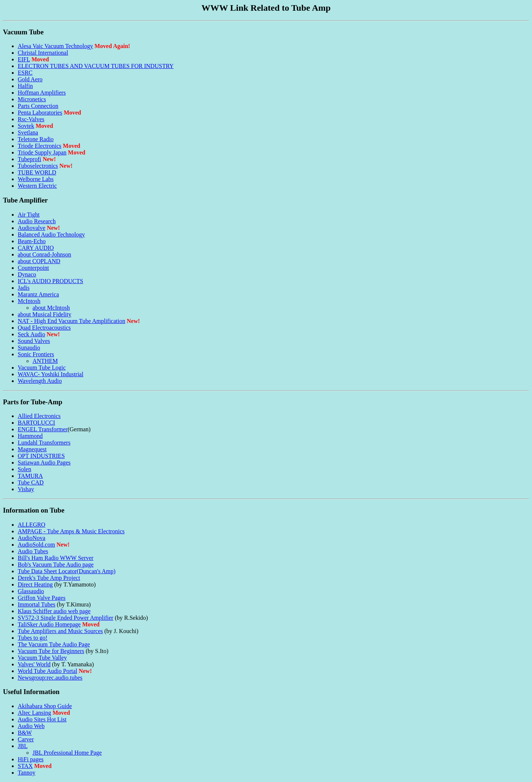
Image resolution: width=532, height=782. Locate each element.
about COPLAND (39, 261)
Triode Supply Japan (42, 152)
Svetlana (28, 132)
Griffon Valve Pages (42, 598)
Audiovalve (32, 228)
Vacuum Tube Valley (42, 658)
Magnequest (32, 449)
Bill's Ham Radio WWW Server (56, 558)
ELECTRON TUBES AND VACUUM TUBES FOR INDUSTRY (96, 66)
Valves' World (34, 664)
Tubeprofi (29, 159)
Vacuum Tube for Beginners (51, 651)
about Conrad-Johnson (44, 254)
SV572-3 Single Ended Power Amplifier (66, 618)
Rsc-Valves (31, 119)
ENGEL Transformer (43, 429)
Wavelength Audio (40, 381)
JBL (23, 746)
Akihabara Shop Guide (45, 706)
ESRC (25, 73)
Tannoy (27, 773)
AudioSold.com (36, 545)
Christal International (43, 53)
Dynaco (27, 274)
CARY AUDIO (36, 248)
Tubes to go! (33, 638)
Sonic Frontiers (36, 354)
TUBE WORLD (37, 172)
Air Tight (29, 215)
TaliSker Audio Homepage (49, 624)
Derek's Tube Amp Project (49, 578)
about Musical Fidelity (45, 314)
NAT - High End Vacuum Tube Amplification (71, 321)
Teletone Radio (36, 139)
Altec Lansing (34, 713)
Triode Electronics (40, 146)
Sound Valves (34, 341)
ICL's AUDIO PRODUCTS (50, 281)
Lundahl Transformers (44, 443)
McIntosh (29, 301)
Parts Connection (38, 106)
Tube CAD (31, 482)
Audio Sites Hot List (42, 719)
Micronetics (32, 99)
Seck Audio (31, 334)
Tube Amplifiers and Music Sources (60, 631)
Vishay (26, 489)
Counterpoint (33, 268)
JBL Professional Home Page (67, 753)
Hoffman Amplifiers (42, 93)
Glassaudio (31, 591)
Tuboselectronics (38, 166)
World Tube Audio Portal (47, 671)
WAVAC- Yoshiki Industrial (51, 374)
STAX (25, 766)
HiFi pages (31, 759)
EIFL (24, 59)
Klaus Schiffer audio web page (54, 611)
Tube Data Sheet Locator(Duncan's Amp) (66, 571)
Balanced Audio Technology (51, 234)
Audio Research (37, 221)
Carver (26, 739)
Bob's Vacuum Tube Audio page (56, 565)
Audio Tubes (33, 551)
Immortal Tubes (37, 604)
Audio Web (31, 726)
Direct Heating (35, 584)
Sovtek (26, 126)
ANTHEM (45, 361)
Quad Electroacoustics (44, 328)
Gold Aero (30, 79)
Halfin (25, 86)
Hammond (30, 436)
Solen (24, 469)
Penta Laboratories (40, 113)
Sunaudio (29, 348)
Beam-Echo (32, 241)
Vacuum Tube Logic (42, 368)
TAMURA (30, 476)
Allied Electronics (39, 416)
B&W (25, 733)
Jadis (24, 288)
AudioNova (32, 538)
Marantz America (38, 294)
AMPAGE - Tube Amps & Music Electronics (71, 531)
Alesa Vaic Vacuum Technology (55, 46)
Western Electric (37, 186)
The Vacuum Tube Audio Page (54, 644)
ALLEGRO (32, 525)
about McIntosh (51, 308)
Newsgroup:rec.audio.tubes (50, 678)
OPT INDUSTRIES (41, 456)
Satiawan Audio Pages (44, 463)
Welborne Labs (36, 179)
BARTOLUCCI (36, 423)
